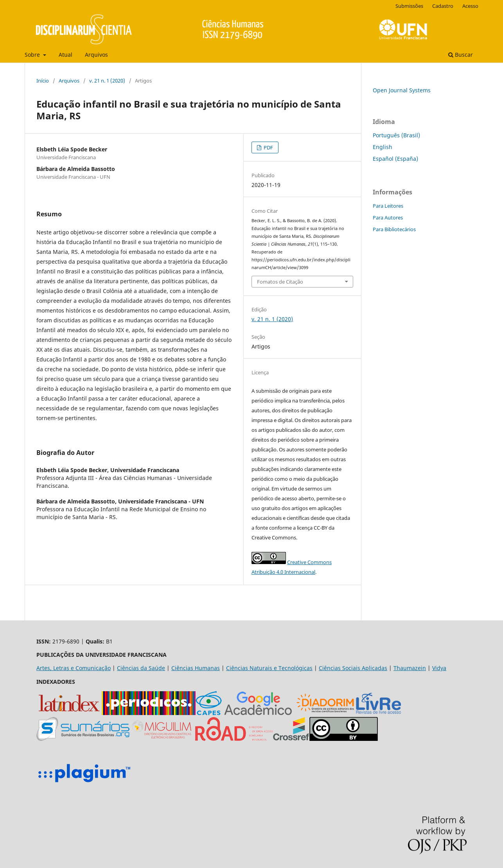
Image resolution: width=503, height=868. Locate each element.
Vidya (439, 668)
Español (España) (395, 159)
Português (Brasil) (396, 135)
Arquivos (96, 55)
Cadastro (443, 6)
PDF (268, 147)
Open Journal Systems (402, 90)
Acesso (470, 6)
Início (43, 81)
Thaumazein (410, 668)
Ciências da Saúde (141, 668)
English (383, 147)
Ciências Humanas (196, 668)
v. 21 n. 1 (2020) (107, 81)
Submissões (409, 6)
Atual (66, 55)
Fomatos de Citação (280, 282)
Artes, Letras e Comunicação (74, 668)
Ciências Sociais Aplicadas (353, 668)
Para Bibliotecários (394, 229)
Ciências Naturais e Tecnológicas (269, 668)
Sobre (33, 55)
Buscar (461, 55)
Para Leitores (388, 206)
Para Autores (388, 217)
